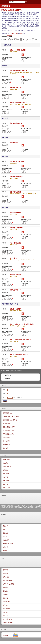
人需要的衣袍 (14, 142)
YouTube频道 (7, 602)
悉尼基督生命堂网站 (9, 434)
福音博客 (5, 537)
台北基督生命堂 (7, 438)
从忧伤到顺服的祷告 (16, 177)
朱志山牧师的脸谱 (8, 544)
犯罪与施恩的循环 (15, 275)
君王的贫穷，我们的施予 (18, 161)
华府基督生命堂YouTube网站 (11, 416)
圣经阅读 (5, 591)
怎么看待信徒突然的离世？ (18, 71)
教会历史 (5, 463)
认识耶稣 (4, 630)
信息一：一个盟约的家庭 (18, 50)
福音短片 (37, 508)
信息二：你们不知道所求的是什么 (20, 339)
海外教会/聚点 (7, 467)
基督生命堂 (6, 6)
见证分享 (5, 526)
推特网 (5, 551)
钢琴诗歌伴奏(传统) (8, 580)
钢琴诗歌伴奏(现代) (8, 584)
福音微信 (5, 533)
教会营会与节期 (33, 506)
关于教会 (4, 455)
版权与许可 (8, 375)
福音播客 (5, 598)
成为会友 (5, 484)
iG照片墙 (5, 547)
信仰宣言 (5, 470)
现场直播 (4, 506)
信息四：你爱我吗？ (16, 309)
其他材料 (5, 616)
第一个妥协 (13, 258)
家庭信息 (6, 508)
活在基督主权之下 (15, 87)
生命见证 (4, 514)
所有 (20, 371)
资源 (3, 558)
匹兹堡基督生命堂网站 (9, 427)
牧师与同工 (6, 474)
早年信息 (5, 605)
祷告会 (14, 506)
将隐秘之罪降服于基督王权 (18, 103)
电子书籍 (5, 588)
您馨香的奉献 (7, 488)
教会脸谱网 (6, 540)
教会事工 (5, 477)
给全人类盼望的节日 (16, 123)
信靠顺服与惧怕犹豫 (16, 228)
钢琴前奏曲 (6, 577)
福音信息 (4, 495)
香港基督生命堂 (22, 508)
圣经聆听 (5, 595)
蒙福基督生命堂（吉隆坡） (10, 420)
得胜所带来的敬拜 (15, 213)
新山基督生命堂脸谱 (9, 431)
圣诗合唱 (5, 573)
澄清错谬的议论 (7, 619)
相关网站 (4, 409)
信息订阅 (4, 385)
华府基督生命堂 (7, 413)
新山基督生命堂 (13, 508)
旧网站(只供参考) (8, 623)
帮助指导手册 (7, 609)
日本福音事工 (31, 508)
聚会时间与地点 (7, 460)
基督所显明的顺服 (15, 192)
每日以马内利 (24, 506)
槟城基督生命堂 (7, 423)
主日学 (18, 506)
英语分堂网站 (7, 445)
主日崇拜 (9, 506)
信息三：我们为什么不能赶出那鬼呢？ (22, 324)
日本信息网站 (7, 441)
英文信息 (5, 612)
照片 (4, 530)
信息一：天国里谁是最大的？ (19, 355)
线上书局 (5, 448)
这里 (13, 34)
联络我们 (7, 379)
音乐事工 (5, 570)
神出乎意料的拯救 (15, 243)
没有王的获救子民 (15, 290)
